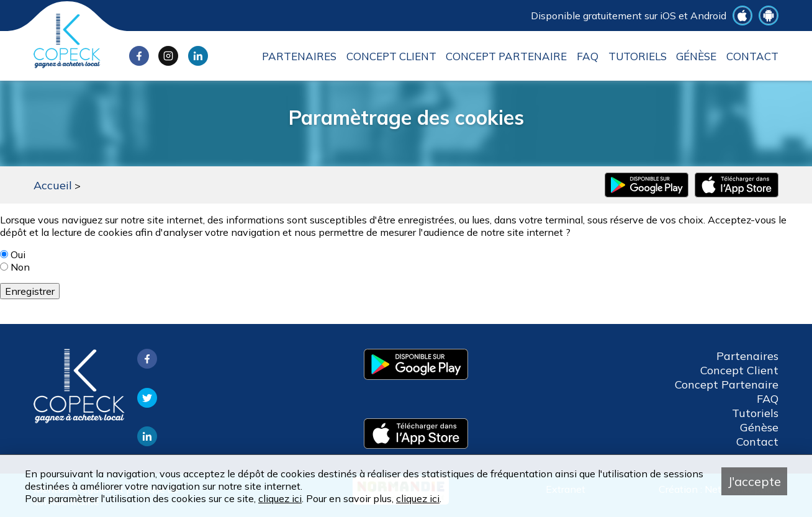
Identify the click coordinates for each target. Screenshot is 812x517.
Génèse (696, 56)
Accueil (53, 185)
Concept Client (391, 56)
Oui (18, 254)
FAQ (588, 56)
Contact (752, 56)
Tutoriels (638, 56)
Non (20, 267)
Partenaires (299, 56)
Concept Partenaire (506, 56)
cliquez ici (280, 498)
